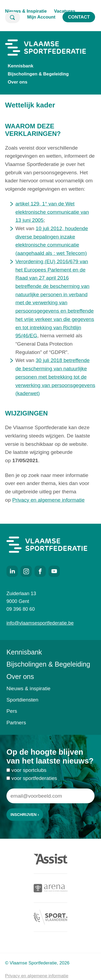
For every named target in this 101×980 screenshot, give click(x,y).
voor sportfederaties (34, 781)
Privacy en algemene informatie (48, 500)
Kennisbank (21, 66)
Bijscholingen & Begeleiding (38, 74)
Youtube (54, 571)
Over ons (18, 82)
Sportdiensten (22, 700)
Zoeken (13, 17)
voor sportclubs (29, 773)
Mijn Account (41, 17)
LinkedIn (12, 571)
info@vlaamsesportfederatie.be (40, 623)
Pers (12, 711)
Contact (79, 17)
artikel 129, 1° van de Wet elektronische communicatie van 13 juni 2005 (52, 212)
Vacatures (65, 11)
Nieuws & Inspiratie (26, 11)
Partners (16, 723)
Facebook (40, 571)
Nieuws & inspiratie (28, 688)
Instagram (26, 571)
